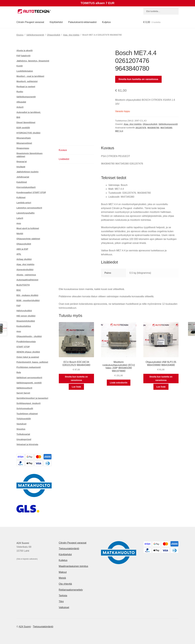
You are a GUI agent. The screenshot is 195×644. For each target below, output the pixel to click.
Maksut (63, 572)
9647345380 (166, 128)
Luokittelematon (25, 71)
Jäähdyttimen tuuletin (27, 172)
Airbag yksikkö (24, 259)
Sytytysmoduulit (25, 408)
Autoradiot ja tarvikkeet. (29, 112)
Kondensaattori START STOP (31, 192)
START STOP (23, 347)
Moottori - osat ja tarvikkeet (30, 76)
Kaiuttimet (22, 182)
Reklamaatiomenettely (71, 590)
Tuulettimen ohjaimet (27, 414)
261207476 (141, 128)
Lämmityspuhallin (26, 213)
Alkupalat (21, 102)
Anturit (20, 107)
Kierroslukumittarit (26, 187)
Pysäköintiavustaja (26, 342)
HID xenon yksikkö (26, 316)
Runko (20, 92)
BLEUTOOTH (23, 285)
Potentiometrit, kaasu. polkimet (32, 362)
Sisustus (21, 429)
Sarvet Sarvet (23, 393)
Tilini (61, 601)
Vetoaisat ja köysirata (27, 444)
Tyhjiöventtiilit (24, 419)
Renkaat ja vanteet (26, 87)
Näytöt (20, 234)
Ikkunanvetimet (24, 143)
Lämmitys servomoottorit (29, 208)
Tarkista (63, 596)
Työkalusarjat (23, 434)
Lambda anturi (24, 203)
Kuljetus (106, 22)
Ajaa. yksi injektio (71, 35)
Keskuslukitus (24, 326)
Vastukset (21, 424)
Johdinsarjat (23, 177)
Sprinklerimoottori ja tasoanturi (32, 398)
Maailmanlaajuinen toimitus (74, 566)
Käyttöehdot (56, 22)
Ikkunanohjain (24, 138)
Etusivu (20, 35)
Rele (19, 372)
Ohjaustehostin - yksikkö (29, 336)
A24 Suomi (25, 627)
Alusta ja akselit (25, 51)
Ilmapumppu (23, 148)
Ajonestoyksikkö (25, 270)
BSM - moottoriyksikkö (28, 300)
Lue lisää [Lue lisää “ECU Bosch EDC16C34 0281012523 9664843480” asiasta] (76, 387)
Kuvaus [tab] (63, 150)
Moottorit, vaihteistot (27, 81)
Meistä (62, 578)
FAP (19, 306)
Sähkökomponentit (35, 35)
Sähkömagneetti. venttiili (29, 383)
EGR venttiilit (23, 128)
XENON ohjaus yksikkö (28, 352)
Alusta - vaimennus (26, 275)
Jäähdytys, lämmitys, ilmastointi (33, 61)
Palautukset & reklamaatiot (82, 22)
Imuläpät (21, 167)
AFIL (19, 254)
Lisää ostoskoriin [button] (119, 383)
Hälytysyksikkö (24, 311)
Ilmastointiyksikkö (26, 321)
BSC (19, 290)
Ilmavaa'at (22, 162)
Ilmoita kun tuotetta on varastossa (138, 79)
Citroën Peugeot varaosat (30, 22)
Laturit (20, 218)
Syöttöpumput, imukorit (28, 403)
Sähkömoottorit (24, 388)
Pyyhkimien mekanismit (29, 367)
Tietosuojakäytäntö (69, 549)
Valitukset (64, 607)
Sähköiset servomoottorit (29, 378)
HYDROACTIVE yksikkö (28, 133)
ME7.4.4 (119, 131)
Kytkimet (21, 197)
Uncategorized (24, 439)
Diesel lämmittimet (26, 122)
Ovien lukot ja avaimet (28, 357)
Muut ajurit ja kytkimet (28, 228)
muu (19, 223)
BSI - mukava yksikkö (27, 295)
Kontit (19, 66)
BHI (18, 117)
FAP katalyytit (23, 56)
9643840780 (153, 128)
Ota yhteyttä (65, 584)
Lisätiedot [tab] (64, 159)
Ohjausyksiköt (54, 35)
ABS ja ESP (22, 249)
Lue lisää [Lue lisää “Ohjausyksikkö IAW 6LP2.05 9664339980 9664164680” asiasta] (161, 387)
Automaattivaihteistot (27, 280)
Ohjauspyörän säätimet (28, 239)
